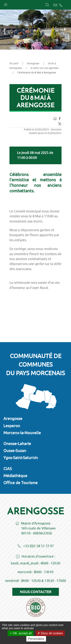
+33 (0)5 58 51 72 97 (36, 546)
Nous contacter (36, 592)
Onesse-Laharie (17, 444)
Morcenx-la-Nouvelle (22, 433)
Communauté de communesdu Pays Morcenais (35, 364)
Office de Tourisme (21, 483)
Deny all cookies (50, 633)
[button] (6, 4)
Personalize (36, 639)
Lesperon (12, 426)
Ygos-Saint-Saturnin (21, 458)
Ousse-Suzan (15, 451)
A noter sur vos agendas (44, 68)
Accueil (14, 63)
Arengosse (33, 63)
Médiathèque (15, 476)
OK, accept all (21, 633)
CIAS (8, 469)
